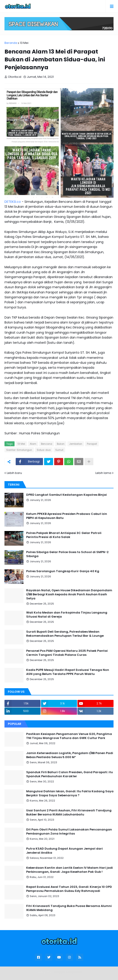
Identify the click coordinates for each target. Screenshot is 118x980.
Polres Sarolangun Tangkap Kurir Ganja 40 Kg (63, 571)
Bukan (61, 444)
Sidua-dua (44, 450)
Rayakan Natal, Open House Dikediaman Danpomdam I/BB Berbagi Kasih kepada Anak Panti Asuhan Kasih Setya (69, 594)
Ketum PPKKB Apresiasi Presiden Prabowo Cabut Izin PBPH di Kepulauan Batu (67, 516)
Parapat (92, 444)
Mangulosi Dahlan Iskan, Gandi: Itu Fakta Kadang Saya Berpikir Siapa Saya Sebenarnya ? (70, 793)
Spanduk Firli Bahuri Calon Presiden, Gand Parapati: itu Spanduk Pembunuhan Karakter (70, 774)
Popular (15, 724)
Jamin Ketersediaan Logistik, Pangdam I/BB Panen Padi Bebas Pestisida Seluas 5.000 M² (70, 755)
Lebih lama (103, 473)
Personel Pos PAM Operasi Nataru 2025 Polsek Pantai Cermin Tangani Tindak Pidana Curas (67, 653)
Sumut (59, 450)
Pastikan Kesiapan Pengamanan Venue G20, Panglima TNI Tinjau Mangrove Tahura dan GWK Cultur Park (69, 736)
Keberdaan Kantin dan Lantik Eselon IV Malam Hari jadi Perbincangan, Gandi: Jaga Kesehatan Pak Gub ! (70, 870)
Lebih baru (14, 473)
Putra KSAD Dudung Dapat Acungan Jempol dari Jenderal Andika (64, 851)
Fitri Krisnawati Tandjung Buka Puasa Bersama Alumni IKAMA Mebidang (69, 908)
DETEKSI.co (13, 202)
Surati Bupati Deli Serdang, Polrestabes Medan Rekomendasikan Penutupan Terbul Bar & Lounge (65, 634)
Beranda (11, 43)
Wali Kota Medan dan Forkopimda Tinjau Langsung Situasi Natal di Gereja (67, 615)
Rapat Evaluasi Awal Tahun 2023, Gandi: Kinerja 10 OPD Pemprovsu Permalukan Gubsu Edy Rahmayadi (69, 889)
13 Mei (24, 43)
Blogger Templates (68, 972)
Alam (33, 444)
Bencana (47, 444)
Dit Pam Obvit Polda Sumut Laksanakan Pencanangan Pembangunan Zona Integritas (69, 832)
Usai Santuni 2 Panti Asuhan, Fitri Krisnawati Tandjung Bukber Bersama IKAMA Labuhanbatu (69, 813)
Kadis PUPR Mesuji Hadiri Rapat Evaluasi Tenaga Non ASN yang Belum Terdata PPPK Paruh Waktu (68, 672)
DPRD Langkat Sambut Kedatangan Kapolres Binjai (67, 495)
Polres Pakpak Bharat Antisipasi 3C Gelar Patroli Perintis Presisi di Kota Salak (64, 535)
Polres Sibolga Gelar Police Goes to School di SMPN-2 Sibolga (67, 554)
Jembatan (76, 444)
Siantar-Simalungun (19, 450)
